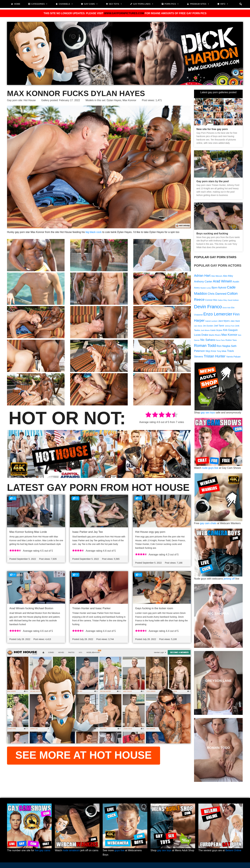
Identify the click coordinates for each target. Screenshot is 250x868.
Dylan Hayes (114, 100)
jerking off (229, 579)
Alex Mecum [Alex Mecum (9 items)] (217, 276)
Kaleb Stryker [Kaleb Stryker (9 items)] (216, 330)
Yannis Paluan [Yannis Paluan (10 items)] (233, 357)
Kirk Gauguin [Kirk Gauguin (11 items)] (230, 330)
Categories (39, 4)
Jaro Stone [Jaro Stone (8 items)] (198, 326)
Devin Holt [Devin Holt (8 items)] (226, 308)
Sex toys (116, 4)
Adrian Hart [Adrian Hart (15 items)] (202, 276)
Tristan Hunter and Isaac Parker (91, 608)
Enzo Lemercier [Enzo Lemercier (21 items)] (218, 314)
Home (17, 4)
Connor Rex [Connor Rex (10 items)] (211, 300)
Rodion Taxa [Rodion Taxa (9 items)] (231, 340)
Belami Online (233, 850)
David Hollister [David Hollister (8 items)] (233, 300)
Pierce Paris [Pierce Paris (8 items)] (220, 340)
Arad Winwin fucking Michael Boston (31, 608)
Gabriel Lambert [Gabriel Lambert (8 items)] (211, 321)
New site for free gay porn (212, 129)
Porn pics (172, 4)
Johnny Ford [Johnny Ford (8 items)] (230, 326)
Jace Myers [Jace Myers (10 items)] (224, 321)
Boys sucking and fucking (212, 234)
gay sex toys (208, 413)
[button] (241, 4)
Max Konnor (129, 100)
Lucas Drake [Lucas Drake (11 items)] (201, 335)
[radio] (148, 415)
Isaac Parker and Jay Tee (88, 532)
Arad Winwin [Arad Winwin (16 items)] (222, 281)
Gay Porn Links (143, 4)
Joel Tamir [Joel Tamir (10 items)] (219, 326)
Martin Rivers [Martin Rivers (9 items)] (215, 335)
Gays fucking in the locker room (154, 608)
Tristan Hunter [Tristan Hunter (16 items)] (215, 356)
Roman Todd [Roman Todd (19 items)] (205, 346)
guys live (119, 850)
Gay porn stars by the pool (213, 181)
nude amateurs (71, 850)
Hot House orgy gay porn (150, 532)
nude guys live (210, 468)
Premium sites (200, 4)
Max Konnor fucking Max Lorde (28, 532)
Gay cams (91, 4)
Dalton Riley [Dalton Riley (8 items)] (222, 300)
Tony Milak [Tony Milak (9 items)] (222, 351)
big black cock (94, 232)
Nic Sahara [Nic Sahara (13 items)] (208, 340)
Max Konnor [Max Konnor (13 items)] (229, 335)
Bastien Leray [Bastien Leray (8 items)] (206, 288)
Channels (66, 4)
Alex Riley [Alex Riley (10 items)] (228, 276)
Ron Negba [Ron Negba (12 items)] (223, 346)
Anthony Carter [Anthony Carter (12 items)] (203, 282)
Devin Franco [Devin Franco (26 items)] (208, 307)
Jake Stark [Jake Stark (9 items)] (235, 321)
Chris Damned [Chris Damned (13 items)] (217, 294)
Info (224, 4)
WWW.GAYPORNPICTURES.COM (124, 13)
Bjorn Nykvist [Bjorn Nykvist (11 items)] (219, 288)
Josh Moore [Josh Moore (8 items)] (205, 330)
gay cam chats (208, 523)
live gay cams (42, 850)
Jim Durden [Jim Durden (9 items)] (208, 326)
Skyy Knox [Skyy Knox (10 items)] (211, 351)
